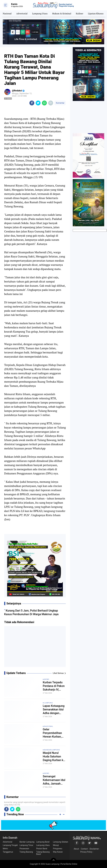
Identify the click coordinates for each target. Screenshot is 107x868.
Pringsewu (57, 849)
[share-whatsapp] (44, 103)
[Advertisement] (35, 648)
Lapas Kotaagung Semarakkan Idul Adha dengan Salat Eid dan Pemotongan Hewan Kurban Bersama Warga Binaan (54, 710)
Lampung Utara (40, 13)
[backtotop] (53, 861)
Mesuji (56, 845)
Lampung (49, 703)
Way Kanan (58, 852)
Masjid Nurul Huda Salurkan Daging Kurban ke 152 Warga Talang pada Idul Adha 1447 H (54, 757)
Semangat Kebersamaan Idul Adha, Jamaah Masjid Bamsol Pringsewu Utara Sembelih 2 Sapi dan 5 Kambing (54, 780)
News (47, 679)
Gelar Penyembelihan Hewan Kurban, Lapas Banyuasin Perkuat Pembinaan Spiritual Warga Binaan (53, 733)
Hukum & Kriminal (62, 13)
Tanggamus (8, 852)
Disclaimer (94, 849)
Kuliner (80, 13)
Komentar (60, 103)
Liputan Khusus (96, 13)
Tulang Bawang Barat (43, 853)
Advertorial (22, 13)
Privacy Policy (86, 852)
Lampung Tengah (10, 845)
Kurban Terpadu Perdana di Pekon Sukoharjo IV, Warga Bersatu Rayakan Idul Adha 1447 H (54, 686)
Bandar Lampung (27, 842)
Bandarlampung (52, 750)
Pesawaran (24, 849)
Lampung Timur (26, 845)
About (76, 849)
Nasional (7, 13)
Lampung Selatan (61, 842)
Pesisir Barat (42, 849)
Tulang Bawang (26, 852)
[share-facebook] (32, 103)
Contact (84, 849)
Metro (5, 849)
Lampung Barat (43, 842)
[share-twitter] (38, 103)
